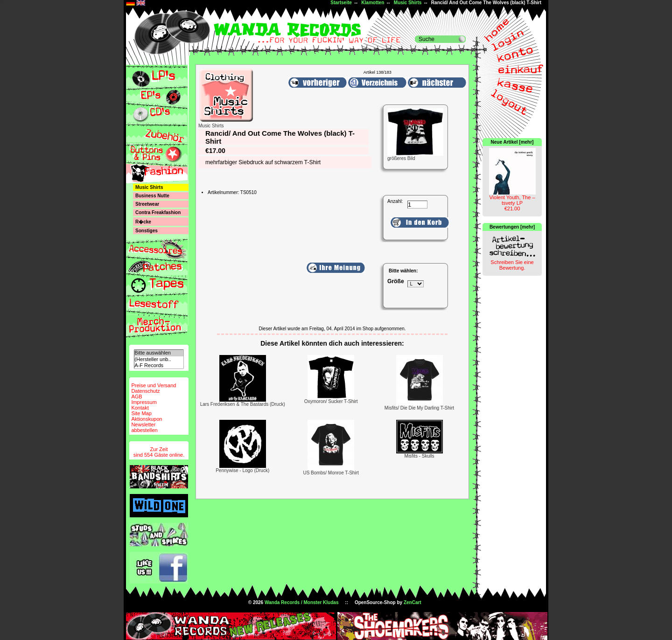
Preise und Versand (154, 385)
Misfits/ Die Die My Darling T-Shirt (419, 408)
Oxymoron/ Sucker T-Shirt (331, 401)
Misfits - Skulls (420, 456)
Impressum (144, 402)
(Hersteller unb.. (159, 359)
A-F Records (159, 365)
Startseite (341, 3)
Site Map (141, 413)
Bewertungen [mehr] (512, 227)
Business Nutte (152, 196)
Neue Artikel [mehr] (512, 142)
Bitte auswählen (159, 353)
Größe (396, 281)
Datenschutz (145, 391)
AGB (136, 397)
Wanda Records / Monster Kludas (302, 602)
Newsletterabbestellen (144, 427)
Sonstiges (147, 231)
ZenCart (413, 602)
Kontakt (140, 408)
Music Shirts (408, 3)
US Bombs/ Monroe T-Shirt (331, 473)
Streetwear (147, 204)
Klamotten (373, 3)
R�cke (143, 222)
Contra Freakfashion (158, 212)
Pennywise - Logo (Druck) (242, 470)
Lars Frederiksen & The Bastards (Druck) (243, 404)
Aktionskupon (147, 419)
